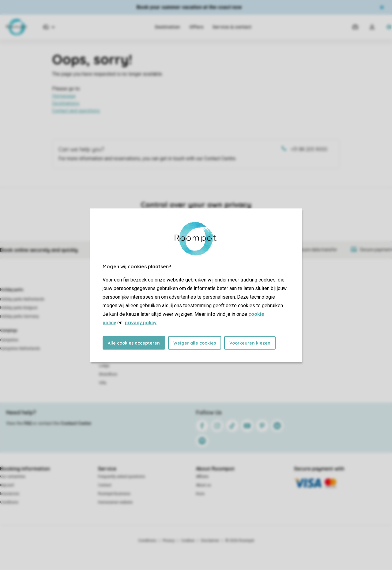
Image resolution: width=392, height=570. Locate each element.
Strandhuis (108, 374)
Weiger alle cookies (195, 343)
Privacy (169, 541)
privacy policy (141, 322)
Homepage (64, 96)
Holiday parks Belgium (19, 308)
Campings (9, 330)
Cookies (188, 541)
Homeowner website (115, 502)
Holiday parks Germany (19, 316)
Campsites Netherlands (20, 349)
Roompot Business (114, 494)
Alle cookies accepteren (134, 343)
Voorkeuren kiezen (250, 343)
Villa (103, 383)
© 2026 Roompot (240, 541)
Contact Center (76, 423)
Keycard (7, 485)
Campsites (9, 340)
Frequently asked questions (122, 477)
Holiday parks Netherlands (22, 299)
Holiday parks (12, 290)
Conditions (9, 502)
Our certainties (13, 477)
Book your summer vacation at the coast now (189, 7)
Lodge (104, 366)
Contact (105, 485)
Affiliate (202, 477)
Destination (168, 27)
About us (204, 485)
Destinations (66, 103)
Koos (200, 494)
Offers (196, 27)
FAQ (28, 423)
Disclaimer (210, 541)
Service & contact (232, 27)
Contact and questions (76, 111)
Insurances (10, 494)
